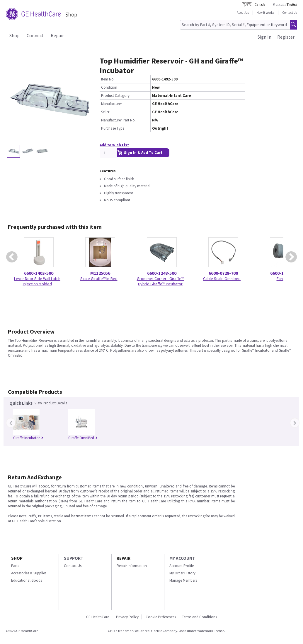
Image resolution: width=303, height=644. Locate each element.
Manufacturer (112, 104)
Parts (15, 566)
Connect (35, 35)
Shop (15, 35)
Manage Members (183, 580)
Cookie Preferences (161, 617)
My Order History (182, 573)
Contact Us (290, 13)
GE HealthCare (98, 617)
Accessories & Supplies (29, 573)
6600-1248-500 (162, 273)
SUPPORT (74, 558)
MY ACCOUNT (182, 558)
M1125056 (100, 273)
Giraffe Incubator (28, 438)
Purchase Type (113, 128)
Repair (57, 35)
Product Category (115, 96)
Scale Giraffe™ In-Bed (99, 279)
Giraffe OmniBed (83, 438)
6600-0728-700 (223, 273)
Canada (260, 4)
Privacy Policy (127, 617)
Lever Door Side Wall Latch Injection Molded (37, 281)
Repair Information (132, 566)
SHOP (17, 558)
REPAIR (124, 558)
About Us (243, 13)
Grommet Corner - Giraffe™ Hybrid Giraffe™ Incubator (160, 281)
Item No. (108, 79)
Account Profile (182, 566)
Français (279, 4)
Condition (109, 87)
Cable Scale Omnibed (222, 279)
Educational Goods (27, 580)
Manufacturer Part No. (118, 120)
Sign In (264, 37)
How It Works (265, 13)
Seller (105, 112)
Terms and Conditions (199, 617)
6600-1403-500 (39, 273)
